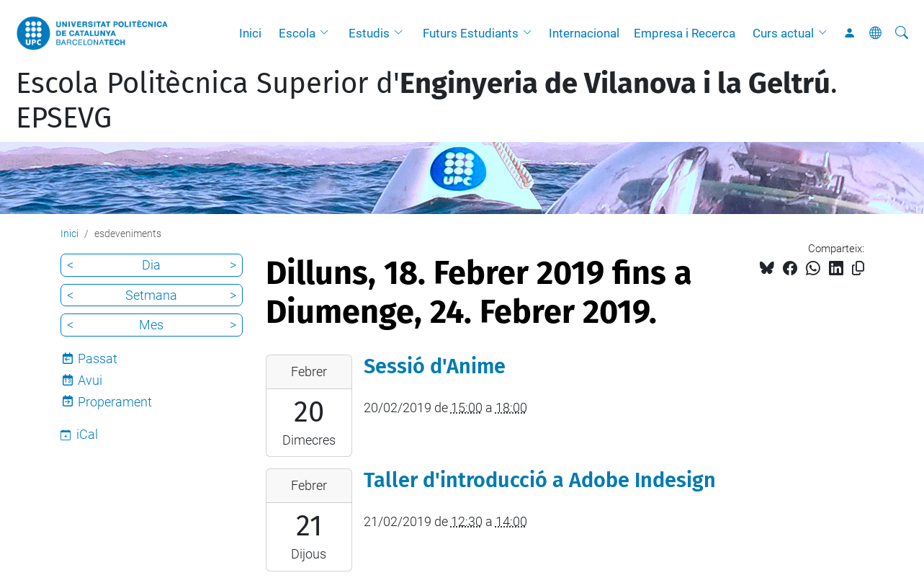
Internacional (584, 33)
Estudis (369, 33)
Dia (151, 265)
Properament (115, 402)
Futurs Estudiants (471, 33)
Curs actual (783, 33)
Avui (90, 380)
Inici (250, 33)
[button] (328, 33)
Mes (151, 325)
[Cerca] (902, 33)
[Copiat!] (858, 268)
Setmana (151, 295)
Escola (297, 33)
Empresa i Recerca (685, 33)
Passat (98, 359)
